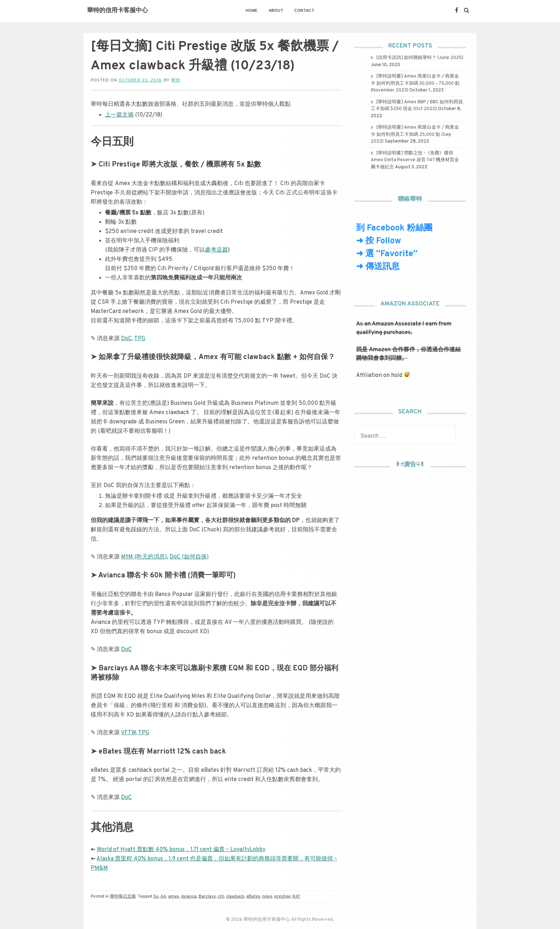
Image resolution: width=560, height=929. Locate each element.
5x (156, 896)
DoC (126, 339)
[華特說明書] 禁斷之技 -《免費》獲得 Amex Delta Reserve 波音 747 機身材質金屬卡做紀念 (415, 160)
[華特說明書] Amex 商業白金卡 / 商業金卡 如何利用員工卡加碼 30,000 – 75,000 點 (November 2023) (415, 83)
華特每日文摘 (123, 896)
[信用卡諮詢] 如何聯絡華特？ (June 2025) (420, 58)
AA (163, 896)
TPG (140, 339)
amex (174, 896)
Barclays (207, 896)
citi (221, 896)
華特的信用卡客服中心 (117, 11)
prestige (282, 896)
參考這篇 (216, 250)
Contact (304, 11)
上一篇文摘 (119, 115)
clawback (235, 896)
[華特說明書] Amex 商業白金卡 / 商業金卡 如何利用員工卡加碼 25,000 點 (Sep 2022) (415, 135)
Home (252, 11)
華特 (176, 80)
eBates (253, 896)
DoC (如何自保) (189, 557)
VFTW (128, 733)
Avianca (189, 896)
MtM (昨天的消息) (144, 557)
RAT (296, 896)
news (267, 896)
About (276, 11)
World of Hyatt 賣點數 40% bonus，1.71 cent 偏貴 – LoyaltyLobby (181, 850)
